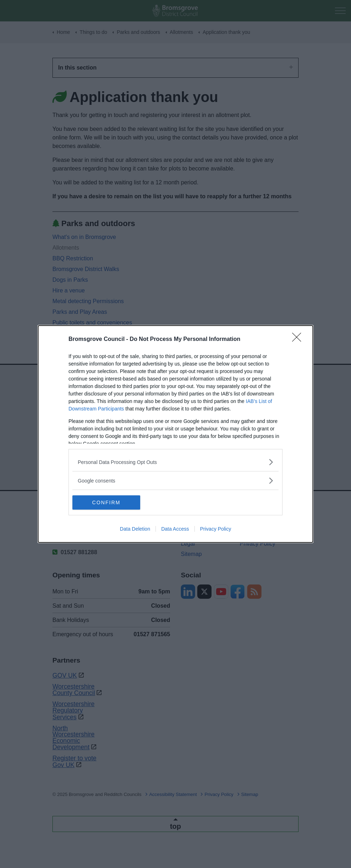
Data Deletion (135, 529)
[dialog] (175, 434)
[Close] (299, 339)
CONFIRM (106, 502)
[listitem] (175, 462)
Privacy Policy (216, 529)
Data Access (175, 529)
